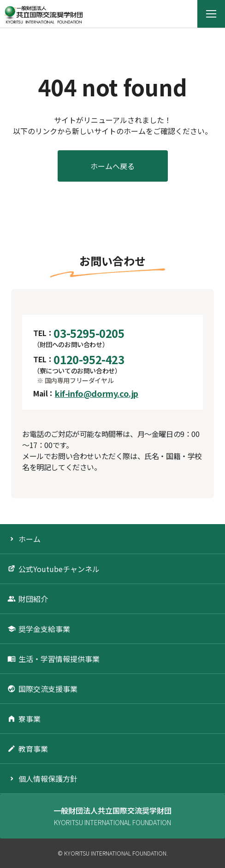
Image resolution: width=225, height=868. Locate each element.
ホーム (30, 539)
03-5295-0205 (89, 333)
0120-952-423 (89, 359)
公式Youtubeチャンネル (59, 569)
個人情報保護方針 (48, 779)
